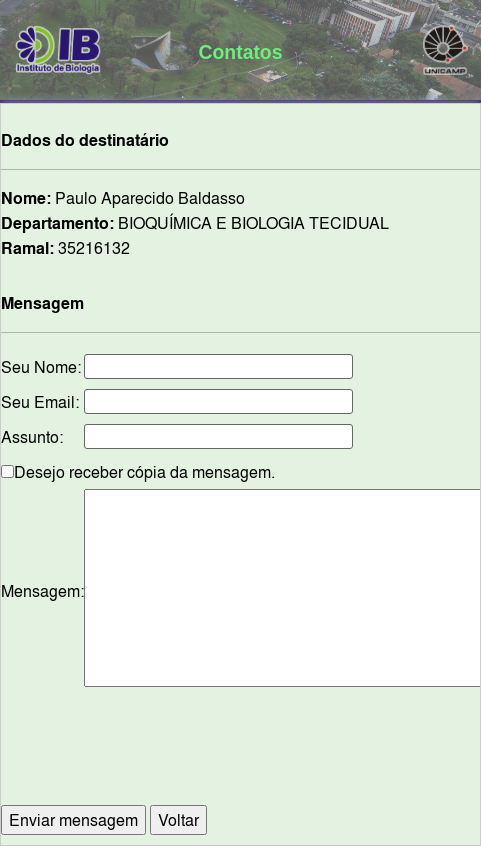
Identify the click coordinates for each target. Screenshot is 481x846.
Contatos (241, 52)
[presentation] (265, 756)
